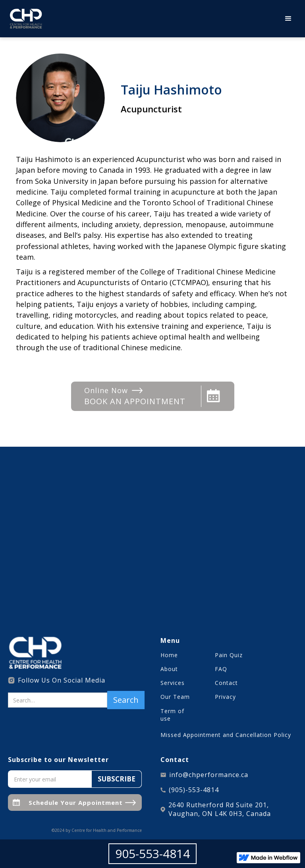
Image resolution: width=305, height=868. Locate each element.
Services (173, 683)
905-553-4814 (152, 854)
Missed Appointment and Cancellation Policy (226, 735)
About (169, 669)
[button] (288, 19)
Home (169, 655)
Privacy (225, 697)
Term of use (172, 715)
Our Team (175, 697)
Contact (226, 683)
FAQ (221, 669)
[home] (26, 19)
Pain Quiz (229, 655)
